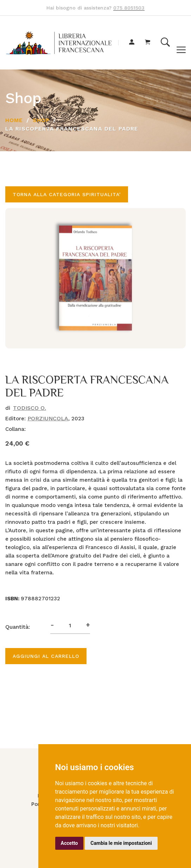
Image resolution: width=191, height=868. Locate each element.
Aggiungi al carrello (46, 656)
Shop (41, 120)
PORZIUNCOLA (48, 418)
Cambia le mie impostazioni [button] (121, 843)
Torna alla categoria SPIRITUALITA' (67, 194)
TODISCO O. (30, 408)
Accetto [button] (69, 843)
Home (14, 120)
